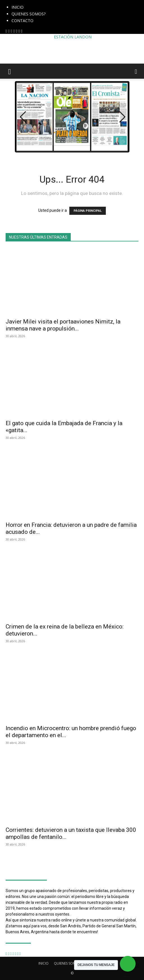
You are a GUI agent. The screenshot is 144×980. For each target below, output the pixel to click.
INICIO (18, 7)
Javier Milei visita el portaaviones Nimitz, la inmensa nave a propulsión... (63, 325)
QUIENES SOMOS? (28, 14)
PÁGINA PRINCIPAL (88, 211)
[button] (10, 71)
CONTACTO (22, 21)
